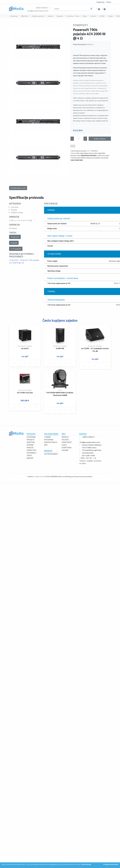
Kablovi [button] (50, 16)
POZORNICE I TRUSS (32, 454)
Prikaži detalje (86, 864)
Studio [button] (111, 16)
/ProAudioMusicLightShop (92, 450)
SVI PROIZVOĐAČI (51, 454)
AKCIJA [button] (102, 16)
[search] (71, 9)
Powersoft (15, 237)
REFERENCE (49, 440)
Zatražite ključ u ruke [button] (18, 188)
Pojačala (14, 243)
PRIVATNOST (67, 442)
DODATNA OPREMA (31, 444)
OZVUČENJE (31, 437)
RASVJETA (31, 440)
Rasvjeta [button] (60, 16)
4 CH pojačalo (16, 249)
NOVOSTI (65, 437)
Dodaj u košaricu (100, 139)
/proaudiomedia (88, 453)
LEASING (65, 450)
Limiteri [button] (93, 16)
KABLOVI (30, 448)
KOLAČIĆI (65, 440)
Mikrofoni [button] (25, 16)
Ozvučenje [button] (14, 16)
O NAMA (47, 437)
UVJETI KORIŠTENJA (67, 446)
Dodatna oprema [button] (38, 16)
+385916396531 (42, 8)
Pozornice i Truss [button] (73, 16)
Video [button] (85, 16)
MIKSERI (30, 458)
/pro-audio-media (88, 455)
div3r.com (41, 476)
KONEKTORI (31, 450)
